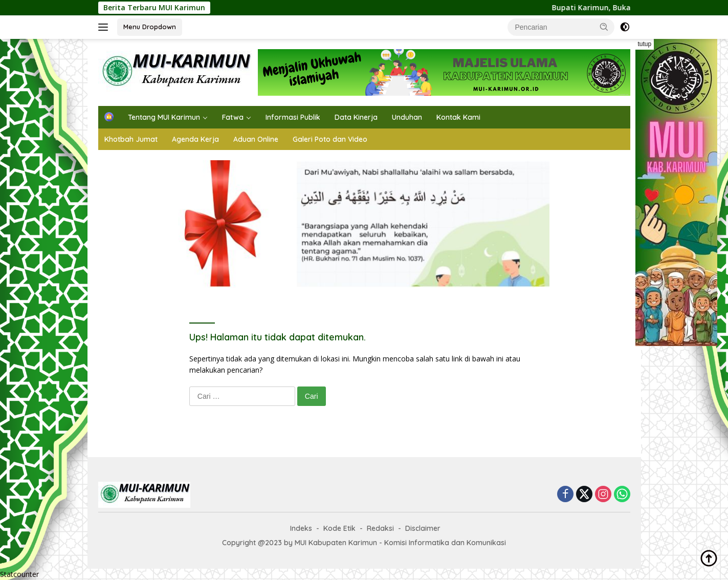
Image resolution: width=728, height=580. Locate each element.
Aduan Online (256, 139)
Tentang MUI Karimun (164, 117)
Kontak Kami (458, 117)
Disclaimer (423, 528)
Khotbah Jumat (131, 139)
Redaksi (380, 528)
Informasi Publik (293, 117)
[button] (604, 27)
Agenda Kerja (195, 139)
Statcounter (19, 574)
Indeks (301, 528)
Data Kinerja (356, 117)
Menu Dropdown (150, 27)
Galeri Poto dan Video (330, 139)
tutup (645, 44)
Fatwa (233, 117)
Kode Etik (339, 528)
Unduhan (407, 117)
